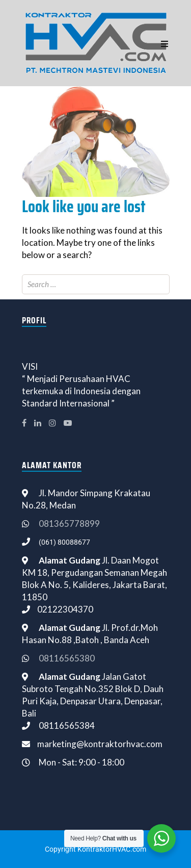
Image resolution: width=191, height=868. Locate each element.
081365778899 (69, 524)
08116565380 (67, 658)
